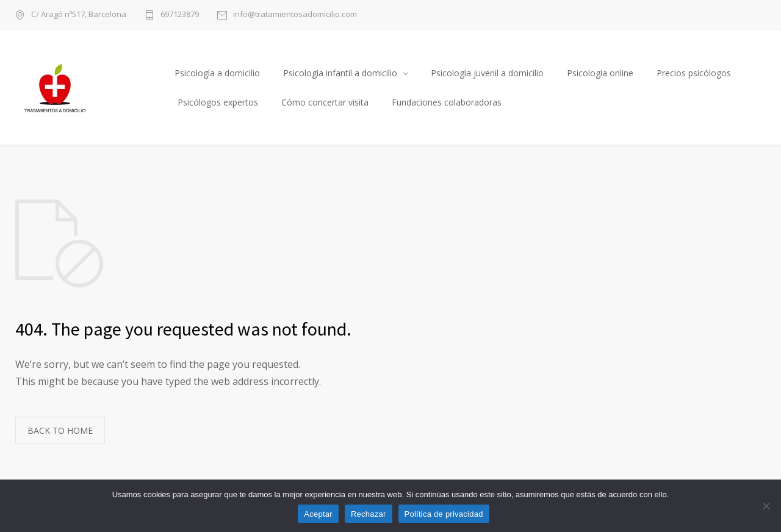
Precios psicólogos (694, 73)
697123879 (180, 15)
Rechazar (369, 514)
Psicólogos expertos (218, 102)
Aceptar (318, 514)
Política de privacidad (444, 514)
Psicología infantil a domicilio (340, 73)
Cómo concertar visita (325, 102)
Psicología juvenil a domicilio (487, 73)
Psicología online (600, 73)
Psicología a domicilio (217, 73)
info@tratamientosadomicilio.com (295, 15)
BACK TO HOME (60, 430)
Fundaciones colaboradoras (447, 102)
